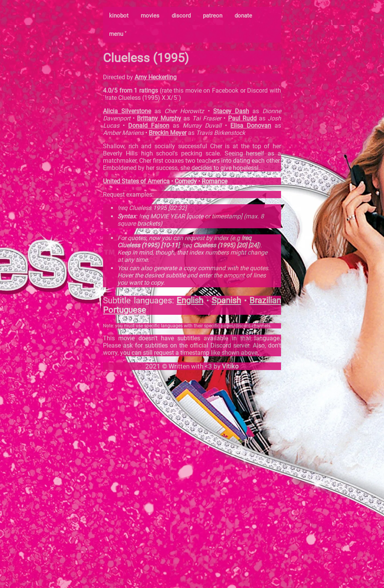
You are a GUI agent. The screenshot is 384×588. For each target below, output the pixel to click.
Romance (214, 181)
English (190, 300)
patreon (213, 16)
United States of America (136, 181)
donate (243, 16)
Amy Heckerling (156, 77)
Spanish (226, 300)
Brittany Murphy (159, 118)
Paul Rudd (242, 118)
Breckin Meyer (168, 133)
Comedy (186, 181)
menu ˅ (118, 34)
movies (150, 16)
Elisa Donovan (251, 126)
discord (181, 16)
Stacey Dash (231, 111)
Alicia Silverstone (127, 111)
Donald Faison (149, 126)
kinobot (119, 16)
